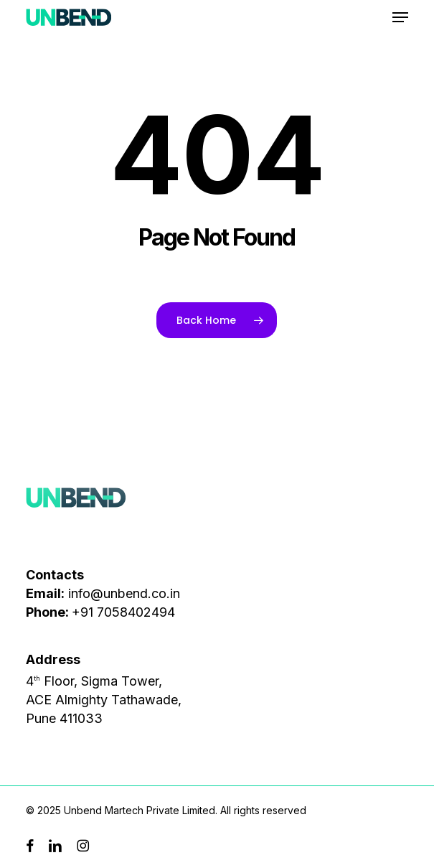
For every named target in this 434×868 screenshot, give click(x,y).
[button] (400, 17)
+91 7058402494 (123, 612)
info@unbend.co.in (124, 593)
